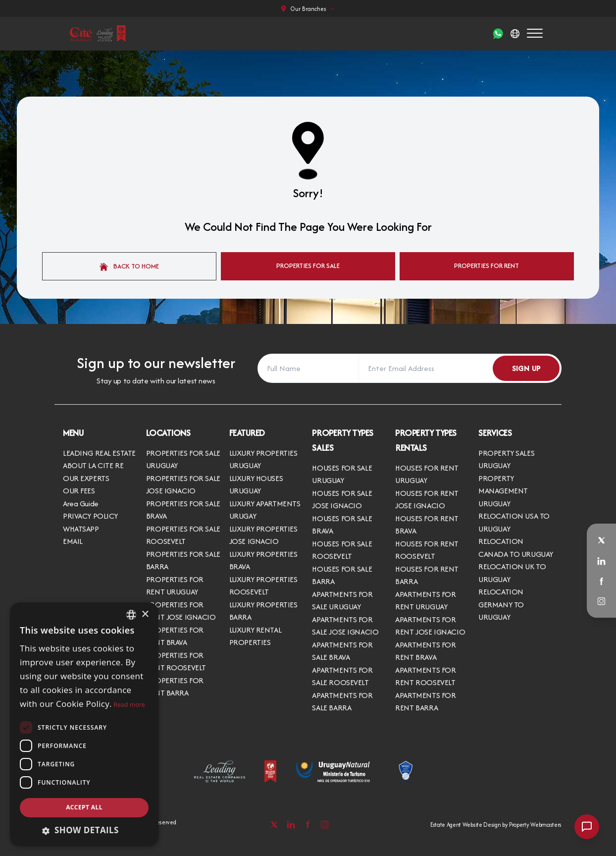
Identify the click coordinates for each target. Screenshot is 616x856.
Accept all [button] (84, 807)
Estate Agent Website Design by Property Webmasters (496, 825)
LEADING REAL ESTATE (99, 453)
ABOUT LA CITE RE (93, 465)
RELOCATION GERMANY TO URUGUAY (501, 604)
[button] (84, 830)
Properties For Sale (308, 266)
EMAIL (73, 541)
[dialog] (84, 724)
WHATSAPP (81, 529)
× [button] (145, 615)
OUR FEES (79, 491)
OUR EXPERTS (86, 478)
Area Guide (81, 504)
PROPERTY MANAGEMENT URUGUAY (503, 491)
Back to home (129, 266)
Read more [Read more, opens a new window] (129, 705)
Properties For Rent (487, 266)
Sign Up (526, 368)
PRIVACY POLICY (90, 516)
